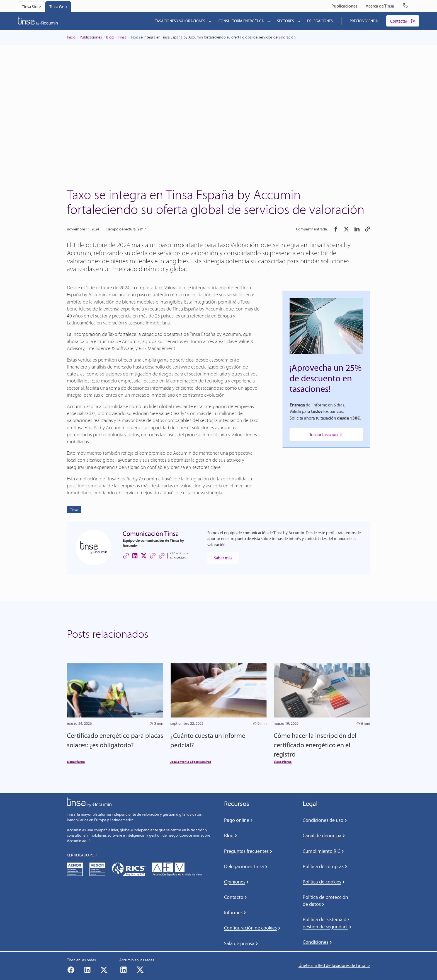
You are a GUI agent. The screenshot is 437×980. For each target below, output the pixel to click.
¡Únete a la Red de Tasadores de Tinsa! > (334, 966)
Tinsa (122, 38)
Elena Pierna (76, 762)
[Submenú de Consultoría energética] (268, 21)
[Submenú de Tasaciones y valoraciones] (209, 21)
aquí (86, 841)
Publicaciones (91, 38)
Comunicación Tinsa (151, 534)
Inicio (71, 38)
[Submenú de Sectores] (298, 21)
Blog (110, 38)
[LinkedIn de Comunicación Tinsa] (135, 556)
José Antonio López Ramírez (191, 762)
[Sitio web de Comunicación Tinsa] (126, 556)
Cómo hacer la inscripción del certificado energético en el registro (315, 745)
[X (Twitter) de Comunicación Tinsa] (144, 556)
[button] (336, 229)
